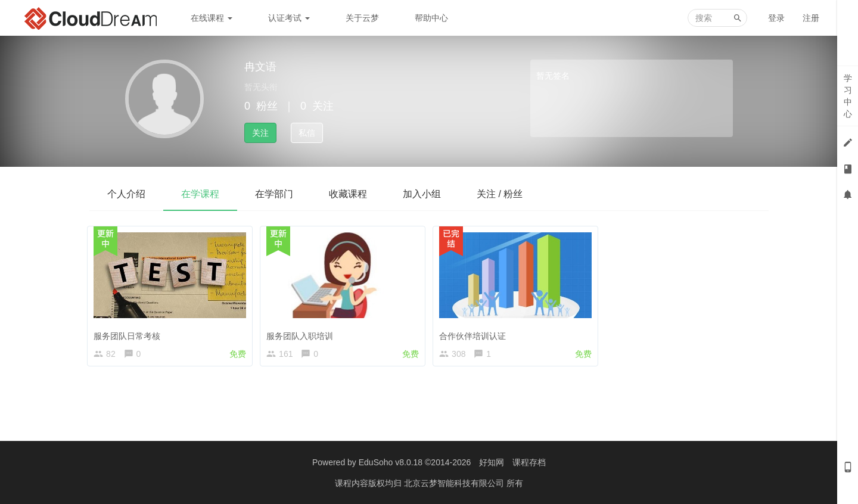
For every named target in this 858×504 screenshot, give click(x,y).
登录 (776, 18)
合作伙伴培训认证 (475, 333)
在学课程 (200, 194)
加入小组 (422, 194)
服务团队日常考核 (129, 333)
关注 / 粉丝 (500, 194)
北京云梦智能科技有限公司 (455, 483)
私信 (307, 133)
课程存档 (529, 462)
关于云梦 (362, 18)
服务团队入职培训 (302, 333)
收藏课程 (348, 194)
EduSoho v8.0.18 (391, 462)
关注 (260, 133)
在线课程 (212, 18)
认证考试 (289, 18)
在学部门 (274, 194)
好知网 (492, 462)
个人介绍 (126, 194)
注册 (811, 18)
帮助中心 (431, 18)
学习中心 (848, 96)
